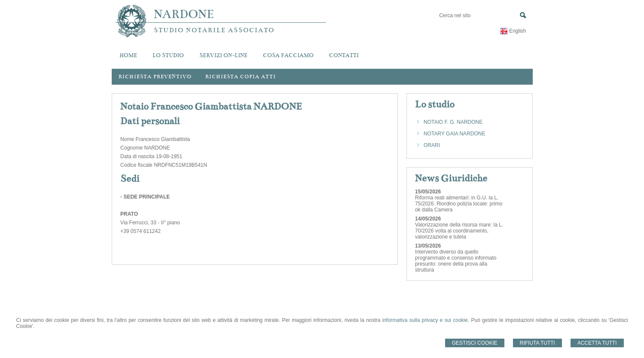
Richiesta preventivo (155, 76)
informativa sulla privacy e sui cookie (425, 320)
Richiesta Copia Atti (241, 76)
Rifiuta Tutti (537, 343)
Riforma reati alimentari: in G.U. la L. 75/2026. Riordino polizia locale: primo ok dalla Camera (459, 204)
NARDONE (184, 14)
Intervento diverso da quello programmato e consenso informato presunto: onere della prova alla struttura (456, 261)
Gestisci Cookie (475, 343)
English (517, 31)
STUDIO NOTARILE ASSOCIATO (214, 30)
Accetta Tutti (597, 343)
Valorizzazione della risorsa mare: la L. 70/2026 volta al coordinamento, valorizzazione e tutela (459, 231)
